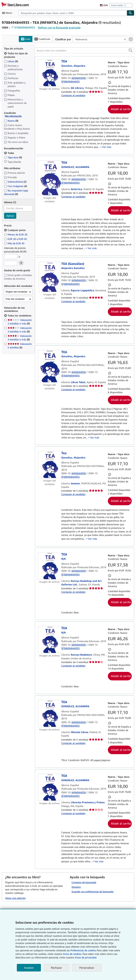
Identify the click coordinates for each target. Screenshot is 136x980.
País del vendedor (15, 299)
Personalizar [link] (87, 968)
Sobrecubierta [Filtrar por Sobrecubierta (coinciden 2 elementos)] (15, 182)
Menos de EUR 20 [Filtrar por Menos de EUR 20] (16, 234)
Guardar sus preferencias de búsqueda (92, 891)
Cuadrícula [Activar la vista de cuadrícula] (42, 39)
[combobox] (73, 13)
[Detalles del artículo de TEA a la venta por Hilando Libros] (50, 713)
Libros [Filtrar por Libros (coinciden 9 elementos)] (11, 61)
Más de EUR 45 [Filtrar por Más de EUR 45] (15, 243)
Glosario (76, 887)
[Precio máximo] (11, 263)
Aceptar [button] (29, 968)
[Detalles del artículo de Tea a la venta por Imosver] (50, 465)
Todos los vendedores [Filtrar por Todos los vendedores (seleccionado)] (20, 315)
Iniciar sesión (117, 5)
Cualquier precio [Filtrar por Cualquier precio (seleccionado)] (15, 230)
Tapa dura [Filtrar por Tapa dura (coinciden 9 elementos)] (13, 157)
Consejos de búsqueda (84, 882)
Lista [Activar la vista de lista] (26, 39)
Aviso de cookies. (72, 954)
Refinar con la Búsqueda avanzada (59, 27)
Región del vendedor (17, 292)
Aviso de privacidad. (86, 957)
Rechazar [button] (56, 968)
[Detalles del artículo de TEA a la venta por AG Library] (50, 73)
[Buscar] (131, 13)
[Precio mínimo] (11, 257)
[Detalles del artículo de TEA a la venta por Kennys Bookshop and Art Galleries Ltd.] (50, 566)
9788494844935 (25, 27)
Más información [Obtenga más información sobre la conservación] (13, 116)
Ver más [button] (107, 147)
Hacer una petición (15, 898)
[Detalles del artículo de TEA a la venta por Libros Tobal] (50, 366)
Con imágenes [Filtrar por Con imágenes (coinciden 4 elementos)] (15, 186)
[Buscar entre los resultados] (85, 50)
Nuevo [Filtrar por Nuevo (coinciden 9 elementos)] (11, 121)
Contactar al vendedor (73, 95)
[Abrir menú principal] (8, 13)
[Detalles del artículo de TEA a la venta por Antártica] (50, 178)
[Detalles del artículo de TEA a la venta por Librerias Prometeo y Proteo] (50, 787)
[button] (131, 50)
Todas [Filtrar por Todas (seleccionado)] (9, 153)
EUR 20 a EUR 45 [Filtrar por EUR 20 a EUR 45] (16, 239)
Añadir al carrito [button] (121, 109)
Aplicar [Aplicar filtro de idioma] (10, 216)
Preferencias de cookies (83, 950)
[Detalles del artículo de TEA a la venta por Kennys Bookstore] (50, 640)
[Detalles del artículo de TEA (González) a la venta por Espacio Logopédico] (50, 277)
